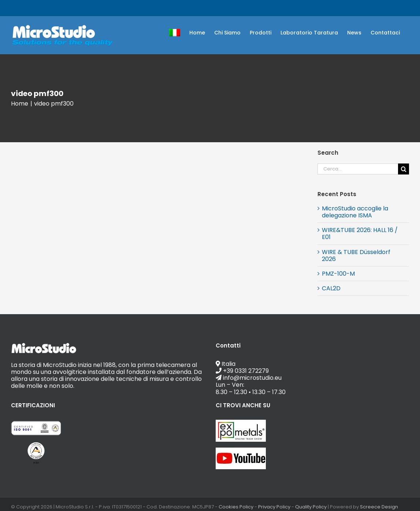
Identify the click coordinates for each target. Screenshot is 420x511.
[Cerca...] (358, 169)
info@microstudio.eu (87, 8)
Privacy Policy (274, 507)
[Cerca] (404, 169)
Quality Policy (311, 507)
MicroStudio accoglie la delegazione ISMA (355, 212)
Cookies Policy (236, 507)
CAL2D (331, 288)
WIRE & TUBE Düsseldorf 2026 (356, 255)
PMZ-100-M (338, 274)
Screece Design (379, 507)
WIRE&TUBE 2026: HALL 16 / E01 (360, 234)
